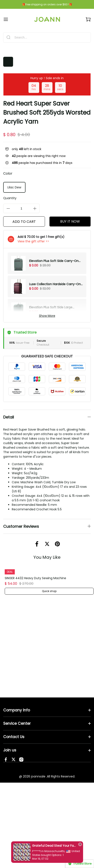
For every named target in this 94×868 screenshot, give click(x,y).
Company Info (17, 706)
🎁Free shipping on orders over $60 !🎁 (47, 4)
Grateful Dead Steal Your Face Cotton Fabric (54, 846)
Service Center (17, 719)
